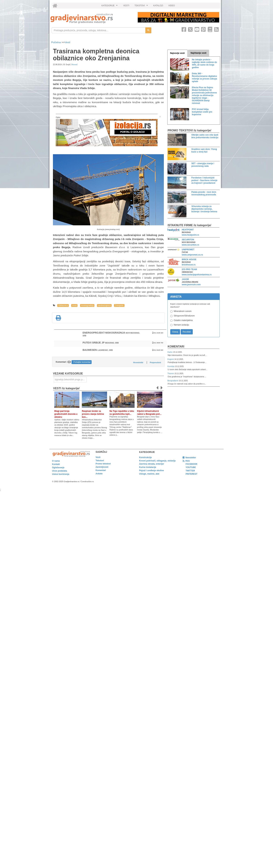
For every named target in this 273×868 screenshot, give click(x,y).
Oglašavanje (58, 468)
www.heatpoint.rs (190, 235)
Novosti (74, 65)
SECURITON (188, 240)
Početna (56, 42)
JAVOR (185, 279)
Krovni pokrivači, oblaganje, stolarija (157, 461)
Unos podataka (60, 471)
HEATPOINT (188, 230)
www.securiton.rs (190, 245)
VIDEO (172, 6)
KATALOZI (158, 6)
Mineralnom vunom (183, 311)
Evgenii (171, 359)
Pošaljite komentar (82, 362)
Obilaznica (63, 305)
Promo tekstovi (103, 464)
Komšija (171, 366)
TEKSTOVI (142, 6)
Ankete (99, 474)
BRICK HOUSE (189, 259)
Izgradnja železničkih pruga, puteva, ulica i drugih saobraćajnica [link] (71, 380)
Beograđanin (173, 381)
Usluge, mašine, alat (149, 474)
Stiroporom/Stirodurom (184, 316)
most (74, 305)
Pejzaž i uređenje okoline (151, 471)
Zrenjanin (119, 305)
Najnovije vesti (177, 53)
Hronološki (138, 362)
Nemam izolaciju (181, 325)
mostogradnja (87, 305)
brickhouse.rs (189, 265)
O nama (56, 461)
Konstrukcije (145, 457)
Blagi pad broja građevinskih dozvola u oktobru (66, 414)
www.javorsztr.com (191, 285)
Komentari (176, 347)
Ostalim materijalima (183, 320)
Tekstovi (100, 461)
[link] (92, 18)
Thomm (171, 373)
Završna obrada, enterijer (152, 464)
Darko (170, 352)
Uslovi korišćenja (61, 474)
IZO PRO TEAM (189, 269)
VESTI (126, 6)
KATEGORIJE (110, 6)
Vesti (67, 42)
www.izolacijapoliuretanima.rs (197, 275)
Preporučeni (155, 362)
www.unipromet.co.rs (192, 255)
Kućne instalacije (148, 467)
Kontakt (56, 464)
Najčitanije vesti (199, 53)
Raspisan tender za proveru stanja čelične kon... (93, 414)
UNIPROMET (188, 250)
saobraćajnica (104, 305)
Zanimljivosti (102, 467)
